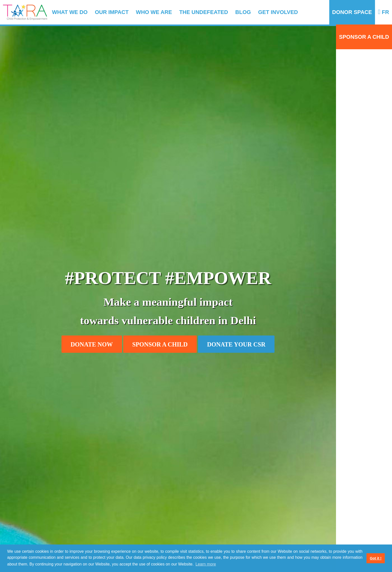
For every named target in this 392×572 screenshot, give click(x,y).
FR (383, 12)
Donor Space (352, 12)
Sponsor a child (364, 37)
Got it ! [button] (375, 558)
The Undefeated (204, 12)
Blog (243, 12)
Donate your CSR (236, 344)
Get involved (278, 12)
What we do (70, 12)
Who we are (154, 12)
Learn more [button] (206, 564)
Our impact (112, 12)
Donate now (92, 344)
